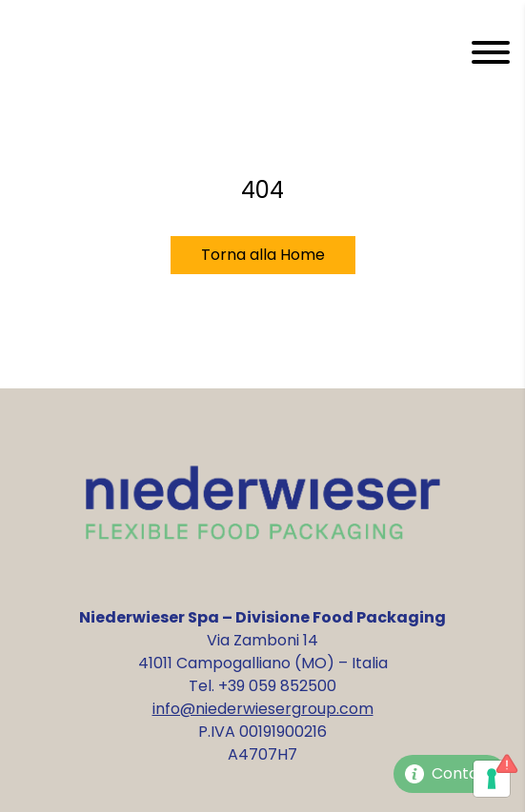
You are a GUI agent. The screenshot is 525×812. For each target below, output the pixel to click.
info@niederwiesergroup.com (263, 709)
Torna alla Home (263, 255)
